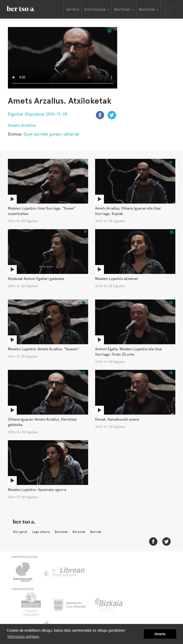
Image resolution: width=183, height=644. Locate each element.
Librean (65, 572)
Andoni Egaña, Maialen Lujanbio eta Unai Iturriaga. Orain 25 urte (128, 352)
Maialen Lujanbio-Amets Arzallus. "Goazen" (44, 349)
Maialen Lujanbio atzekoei (116, 279)
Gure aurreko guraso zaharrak (51, 134)
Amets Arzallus (22, 125)
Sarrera (73, 9)
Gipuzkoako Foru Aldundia (72, 604)
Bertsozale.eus (26, 572)
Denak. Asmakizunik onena (117, 419)
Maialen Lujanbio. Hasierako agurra (37, 490)
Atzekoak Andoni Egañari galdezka (36, 279)
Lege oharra (41, 532)
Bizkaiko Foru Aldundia (114, 604)
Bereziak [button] (149, 9)
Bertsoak (61, 532)
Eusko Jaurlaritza (31, 604)
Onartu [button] (160, 634)
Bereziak (79, 532)
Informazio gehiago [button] (23, 637)
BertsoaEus (28, 8)
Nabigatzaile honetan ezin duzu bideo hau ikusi (63, 58)
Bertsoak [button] (124, 9)
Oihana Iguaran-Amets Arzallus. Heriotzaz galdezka (42, 422)
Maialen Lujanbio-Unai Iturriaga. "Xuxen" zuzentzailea (42, 211)
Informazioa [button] (97, 9)
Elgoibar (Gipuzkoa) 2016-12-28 (38, 114)
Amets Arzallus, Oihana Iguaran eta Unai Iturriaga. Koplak (128, 211)
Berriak (96, 532)
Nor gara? (20, 532)
